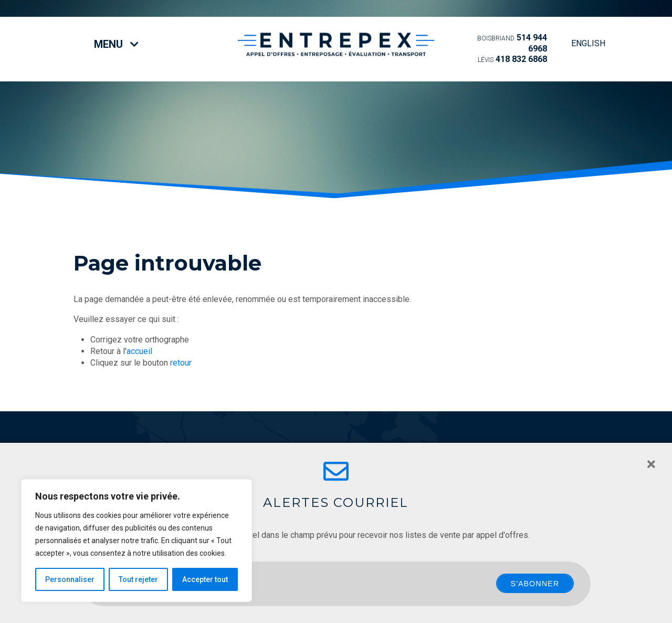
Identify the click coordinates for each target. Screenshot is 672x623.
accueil (139, 351)
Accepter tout (205, 579)
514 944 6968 (512, 43)
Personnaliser (70, 579)
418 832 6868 (512, 59)
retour (181, 363)
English (588, 43)
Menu (116, 44)
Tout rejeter (138, 579)
